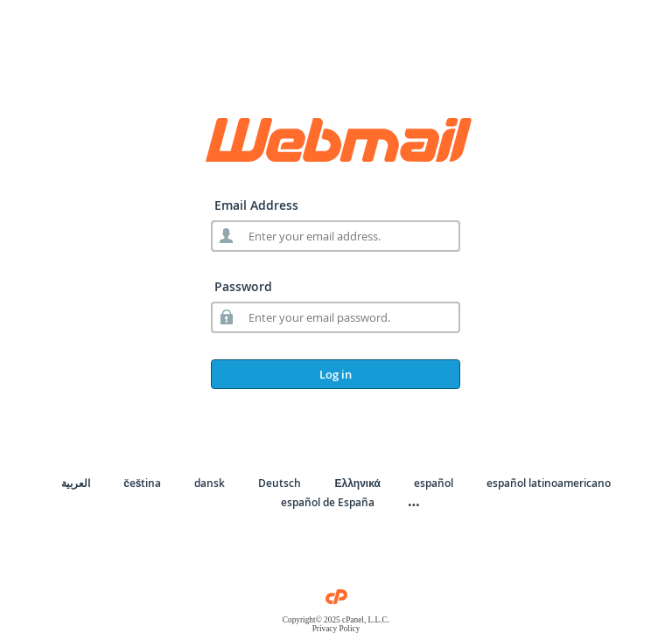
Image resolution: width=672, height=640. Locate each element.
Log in (336, 374)
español (434, 483)
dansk (210, 483)
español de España (328, 502)
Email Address (256, 205)
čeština (142, 483)
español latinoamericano (549, 483)
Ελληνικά (357, 483)
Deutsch (280, 483)
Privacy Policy (336, 629)
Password (243, 286)
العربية (76, 483)
